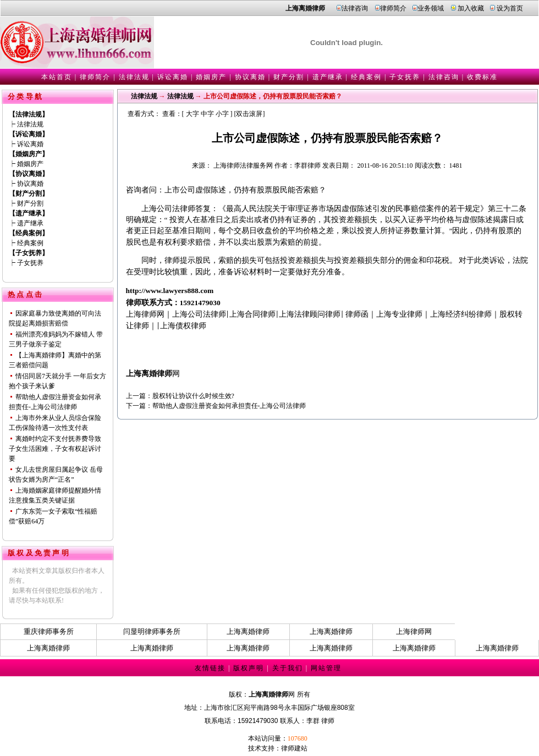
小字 (222, 114)
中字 (207, 114)
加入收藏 (471, 8)
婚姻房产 (211, 77)
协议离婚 (250, 77)
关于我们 (288, 668)
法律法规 (134, 77)
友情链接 (210, 668)
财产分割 (289, 77)
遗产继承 (328, 77)
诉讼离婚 (173, 77)
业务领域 (431, 8)
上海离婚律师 (248, 631)
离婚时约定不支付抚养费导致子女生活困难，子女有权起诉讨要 (55, 449)
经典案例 (366, 77)
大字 (193, 114)
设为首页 (510, 8)
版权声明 (249, 668)
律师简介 (393, 8)
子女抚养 (405, 77)
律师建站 (294, 748)
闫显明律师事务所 (152, 631)
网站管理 (326, 668)
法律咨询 (355, 8)
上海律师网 (414, 631)
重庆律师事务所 (49, 631)
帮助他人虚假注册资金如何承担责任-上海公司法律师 (229, 406)
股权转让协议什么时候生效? (193, 396)
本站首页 (57, 77)
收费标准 (482, 77)
